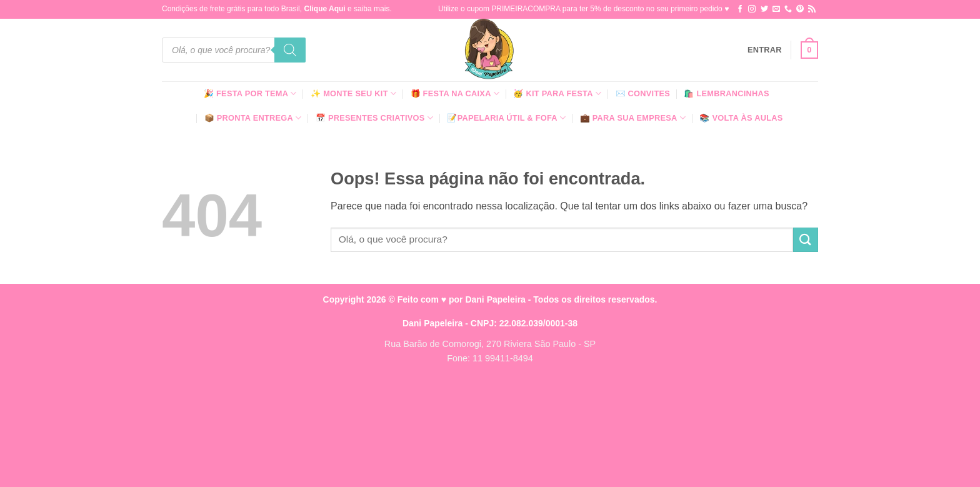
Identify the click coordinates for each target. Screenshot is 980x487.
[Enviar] (806, 240)
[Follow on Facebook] (740, 9)
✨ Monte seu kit (353, 93)
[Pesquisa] (290, 50)
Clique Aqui (324, 9)
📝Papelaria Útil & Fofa (506, 118)
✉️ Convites (643, 93)
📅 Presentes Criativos (374, 118)
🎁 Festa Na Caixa (455, 93)
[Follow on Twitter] (764, 9)
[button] (765, 50)
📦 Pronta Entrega (253, 118)
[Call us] (788, 9)
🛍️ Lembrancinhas (726, 93)
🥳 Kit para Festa (557, 93)
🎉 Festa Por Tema (250, 93)
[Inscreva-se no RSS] (812, 9)
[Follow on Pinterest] (800, 9)
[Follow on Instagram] (752, 9)
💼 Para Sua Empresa (633, 118)
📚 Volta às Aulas (741, 118)
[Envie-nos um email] (776, 9)
